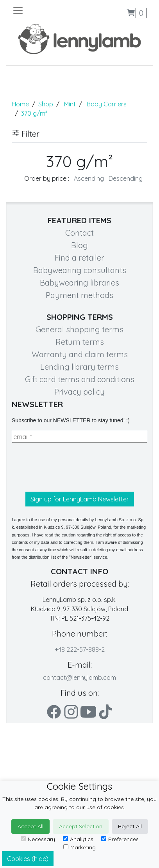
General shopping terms (79, 329)
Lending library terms (79, 367)
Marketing (79, 847)
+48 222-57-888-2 (80, 649)
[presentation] (71, 467)
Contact (79, 233)
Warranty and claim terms (80, 354)
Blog (79, 245)
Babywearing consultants (80, 270)
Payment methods (79, 295)
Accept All (30, 826)
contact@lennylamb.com (79, 677)
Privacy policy (79, 392)
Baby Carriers (107, 104)
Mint (70, 104)
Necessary (38, 839)
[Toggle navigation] (46, 11)
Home (20, 104)
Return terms (80, 342)
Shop (46, 104)
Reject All (130, 826)
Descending (126, 178)
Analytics (78, 839)
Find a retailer (79, 258)
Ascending (89, 178)
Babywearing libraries (79, 283)
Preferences (120, 839)
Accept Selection (81, 826)
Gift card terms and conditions (80, 379)
